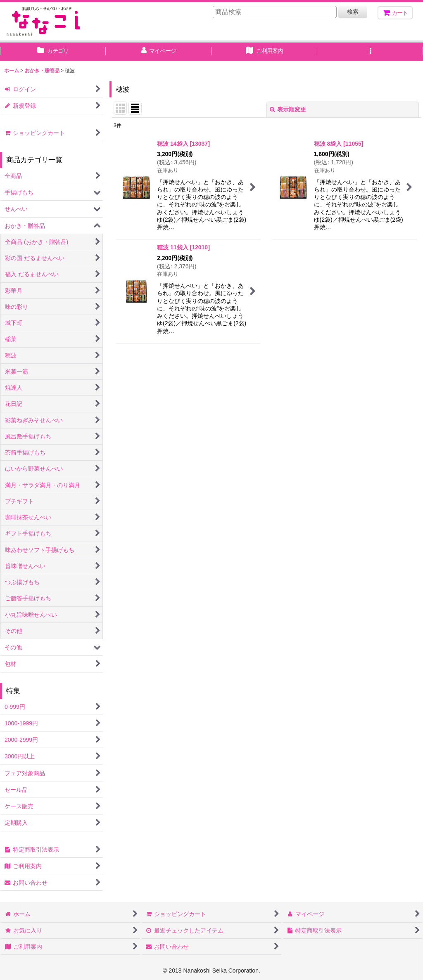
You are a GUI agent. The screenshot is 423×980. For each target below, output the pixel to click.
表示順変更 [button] (288, 109)
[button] (370, 52)
